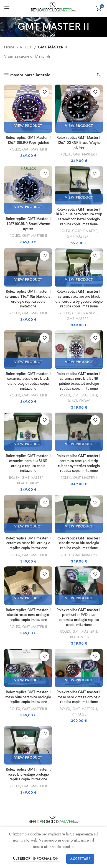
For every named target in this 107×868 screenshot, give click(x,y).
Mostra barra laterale (30, 75)
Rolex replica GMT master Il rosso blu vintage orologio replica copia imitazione (28, 775)
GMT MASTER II (35, 149)
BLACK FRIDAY (79, 401)
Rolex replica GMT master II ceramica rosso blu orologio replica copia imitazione (28, 543)
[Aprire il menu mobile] (7, 8)
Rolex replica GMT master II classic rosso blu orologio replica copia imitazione (79, 543)
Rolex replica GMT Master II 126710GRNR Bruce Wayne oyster (28, 224)
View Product (28, 126)
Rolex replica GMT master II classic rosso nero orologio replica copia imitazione (28, 615)
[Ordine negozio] (99, 75)
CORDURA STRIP (85, 231)
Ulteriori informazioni (36, 858)
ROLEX (26, 47)
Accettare (80, 859)
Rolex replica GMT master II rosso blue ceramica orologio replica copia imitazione (28, 697)
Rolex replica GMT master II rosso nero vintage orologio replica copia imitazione (79, 697)
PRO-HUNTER (79, 637)
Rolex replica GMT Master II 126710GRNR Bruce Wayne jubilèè (79, 143)
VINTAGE (79, 714)
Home (10, 47)
